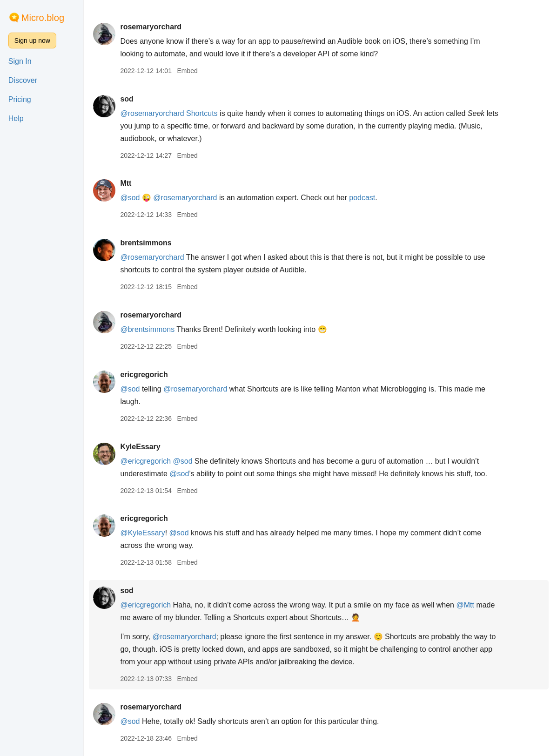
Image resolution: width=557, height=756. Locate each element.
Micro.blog (43, 18)
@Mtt (467, 605)
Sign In (20, 61)
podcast (364, 198)
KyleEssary (142, 447)
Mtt (128, 183)
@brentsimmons (149, 329)
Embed (189, 71)
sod (128, 99)
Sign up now (32, 40)
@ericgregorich (147, 461)
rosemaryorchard (153, 27)
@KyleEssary (144, 533)
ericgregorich (146, 375)
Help (16, 118)
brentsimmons (148, 243)
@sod (132, 198)
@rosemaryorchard (154, 113)
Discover (23, 80)
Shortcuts (204, 113)
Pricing (20, 99)
